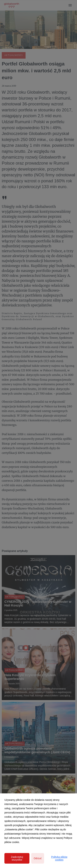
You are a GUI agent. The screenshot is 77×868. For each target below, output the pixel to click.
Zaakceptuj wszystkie (17, 858)
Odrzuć (38, 858)
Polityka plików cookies (59, 858)
